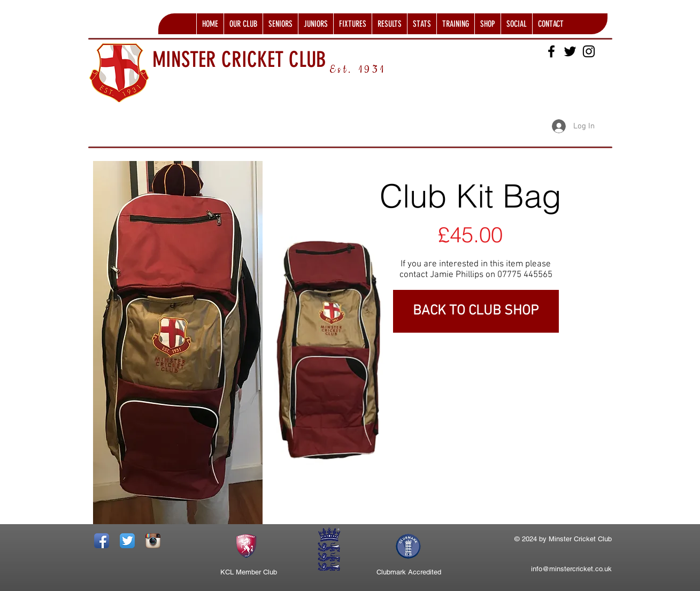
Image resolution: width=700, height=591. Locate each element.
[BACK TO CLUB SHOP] (476, 311)
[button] (243, 24)
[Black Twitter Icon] (570, 51)
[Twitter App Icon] (127, 541)
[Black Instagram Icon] (589, 51)
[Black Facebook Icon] (551, 51)
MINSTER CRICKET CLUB (239, 60)
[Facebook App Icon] (102, 541)
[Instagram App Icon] (153, 541)
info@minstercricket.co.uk (571, 569)
